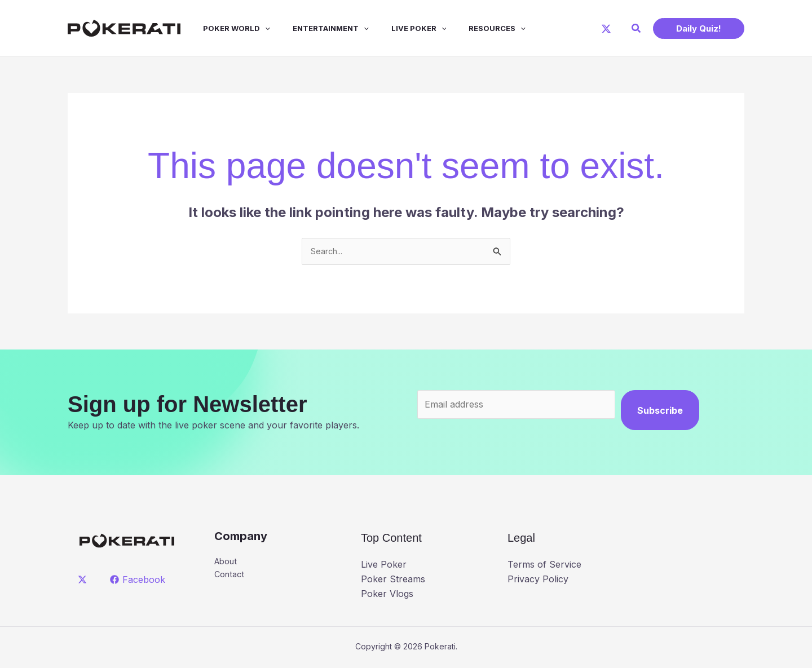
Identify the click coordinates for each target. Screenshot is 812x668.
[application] (254, 28)
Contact (231, 578)
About (228, 564)
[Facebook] (139, 581)
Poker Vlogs (387, 595)
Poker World (225, 28)
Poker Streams (393, 581)
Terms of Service (544, 566)
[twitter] (84, 581)
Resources (472, 28)
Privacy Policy (538, 581)
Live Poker (399, 28)
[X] (606, 29)
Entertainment (315, 28)
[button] (637, 28)
